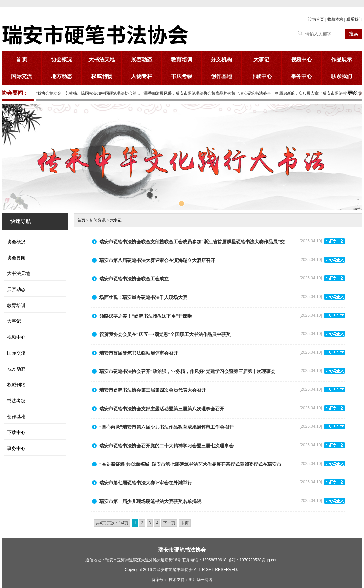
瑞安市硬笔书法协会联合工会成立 (134, 279)
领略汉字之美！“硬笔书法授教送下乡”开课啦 (146, 316)
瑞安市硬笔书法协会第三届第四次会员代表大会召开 (153, 390)
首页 (81, 220)
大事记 (261, 59)
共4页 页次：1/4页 (112, 523)
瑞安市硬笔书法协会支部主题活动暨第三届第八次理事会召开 (162, 409)
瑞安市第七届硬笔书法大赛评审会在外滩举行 (146, 483)
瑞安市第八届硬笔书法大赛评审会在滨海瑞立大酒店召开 (157, 260)
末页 (185, 523)
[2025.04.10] (322, 243)
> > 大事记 (100, 220)
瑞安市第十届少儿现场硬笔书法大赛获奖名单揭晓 (150, 501)
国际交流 (22, 76)
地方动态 (62, 76)
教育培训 (182, 59)
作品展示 (341, 59)
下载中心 (261, 76)
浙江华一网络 (201, 580)
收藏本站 (335, 19)
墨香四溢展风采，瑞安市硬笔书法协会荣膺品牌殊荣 (190, 93)
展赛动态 (142, 59)
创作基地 (221, 76)
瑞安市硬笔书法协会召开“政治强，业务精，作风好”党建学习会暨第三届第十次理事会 (187, 371)
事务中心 (301, 76)
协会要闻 (16, 258)
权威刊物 (102, 76)
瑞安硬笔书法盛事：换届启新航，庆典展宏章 (279, 93)
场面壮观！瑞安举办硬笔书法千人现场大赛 (143, 297)
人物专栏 (142, 76)
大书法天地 (102, 59)
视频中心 (301, 59)
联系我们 (354, 19)
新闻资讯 (98, 220)
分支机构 (221, 59)
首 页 (22, 59)
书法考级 (182, 76)
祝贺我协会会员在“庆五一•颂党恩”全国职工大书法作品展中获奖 (165, 334)
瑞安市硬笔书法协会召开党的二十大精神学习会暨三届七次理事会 (166, 446)
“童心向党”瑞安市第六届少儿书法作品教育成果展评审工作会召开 (166, 427)
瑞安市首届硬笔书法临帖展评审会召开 (139, 353)
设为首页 (316, 19)
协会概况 (62, 59)
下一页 (169, 523)
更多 (353, 93)
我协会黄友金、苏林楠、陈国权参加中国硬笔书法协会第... (89, 93)
